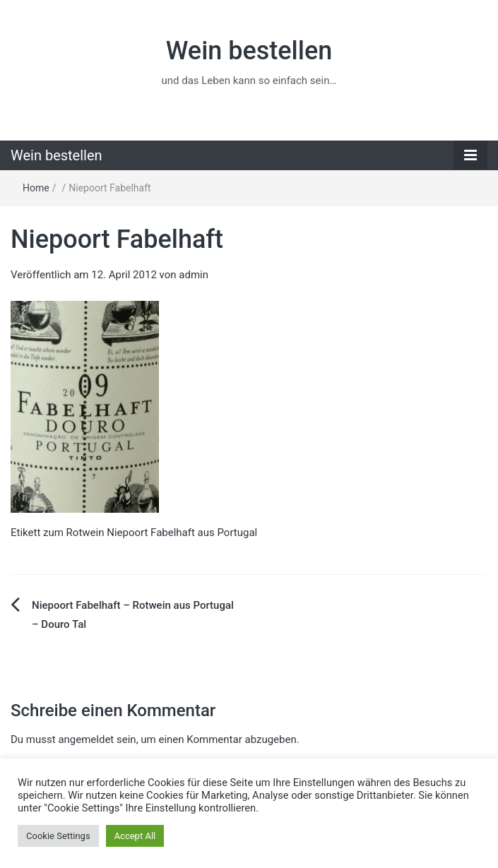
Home (36, 188)
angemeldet (86, 739)
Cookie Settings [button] (58, 836)
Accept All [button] (135, 836)
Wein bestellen (249, 51)
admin (194, 275)
